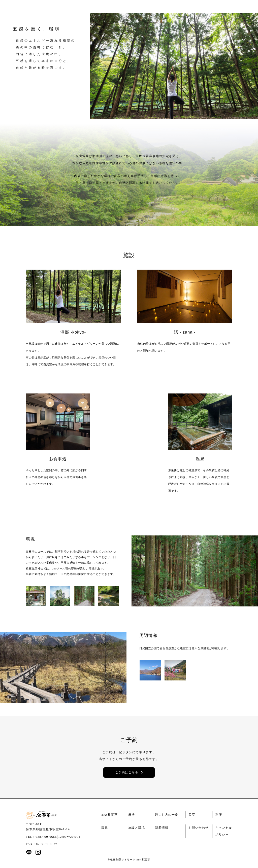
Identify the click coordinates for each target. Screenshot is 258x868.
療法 (132, 815)
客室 (192, 815)
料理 (219, 815)
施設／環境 (137, 828)
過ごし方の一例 (167, 815)
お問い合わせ (198, 828)
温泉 (105, 828)
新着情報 (162, 828)
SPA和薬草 (109, 815)
